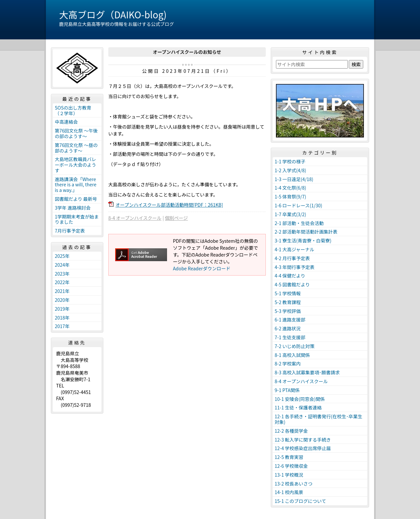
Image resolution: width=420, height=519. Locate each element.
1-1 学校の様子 (290, 161)
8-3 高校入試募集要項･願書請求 (307, 372)
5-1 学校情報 (288, 293)
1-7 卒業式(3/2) (290, 214)
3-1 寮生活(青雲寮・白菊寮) (303, 240)
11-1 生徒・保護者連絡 (298, 407)
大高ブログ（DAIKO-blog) (113, 14)
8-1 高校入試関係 (292, 355)
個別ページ (177, 218)
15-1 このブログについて (300, 501)
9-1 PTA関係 (287, 390)
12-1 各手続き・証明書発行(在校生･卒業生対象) (318, 419)
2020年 (62, 300)
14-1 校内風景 (289, 492)
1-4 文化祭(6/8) (290, 188)
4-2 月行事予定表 (292, 258)
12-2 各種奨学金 (291, 431)
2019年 (62, 309)
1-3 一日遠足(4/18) (294, 179)
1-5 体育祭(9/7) (290, 197)
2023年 (62, 274)
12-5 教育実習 (289, 457)
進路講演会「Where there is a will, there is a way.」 (76, 185)
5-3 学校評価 (288, 311)
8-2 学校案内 (288, 363)
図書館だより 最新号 (76, 199)
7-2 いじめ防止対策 (295, 346)
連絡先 (77, 343)
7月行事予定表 (70, 231)
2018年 (62, 318)
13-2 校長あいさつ (294, 484)
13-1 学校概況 (289, 475)
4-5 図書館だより (292, 284)
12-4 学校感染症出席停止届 (303, 448)
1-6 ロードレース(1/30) (298, 205)
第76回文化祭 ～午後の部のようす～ (76, 133)
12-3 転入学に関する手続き (303, 440)
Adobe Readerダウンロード (202, 268)
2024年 (62, 265)
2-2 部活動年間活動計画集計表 (306, 232)
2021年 (62, 291)
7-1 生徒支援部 (290, 337)
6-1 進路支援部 (290, 320)
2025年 (62, 256)
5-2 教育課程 (288, 302)
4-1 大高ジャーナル (294, 249)
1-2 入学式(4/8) (290, 170)
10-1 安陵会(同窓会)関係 (300, 399)
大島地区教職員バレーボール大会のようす (75, 165)
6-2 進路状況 (288, 328)
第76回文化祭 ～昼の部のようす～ (76, 148)
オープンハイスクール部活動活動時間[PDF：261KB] (169, 205)
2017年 (62, 326)
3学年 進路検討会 (73, 208)
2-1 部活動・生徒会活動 (299, 223)
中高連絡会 (66, 122)
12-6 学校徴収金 (291, 466)
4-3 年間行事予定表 (295, 267)
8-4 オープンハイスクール (135, 218)
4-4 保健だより (290, 276)
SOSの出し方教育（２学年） (73, 110)
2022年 (62, 282)
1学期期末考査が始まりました (77, 219)
